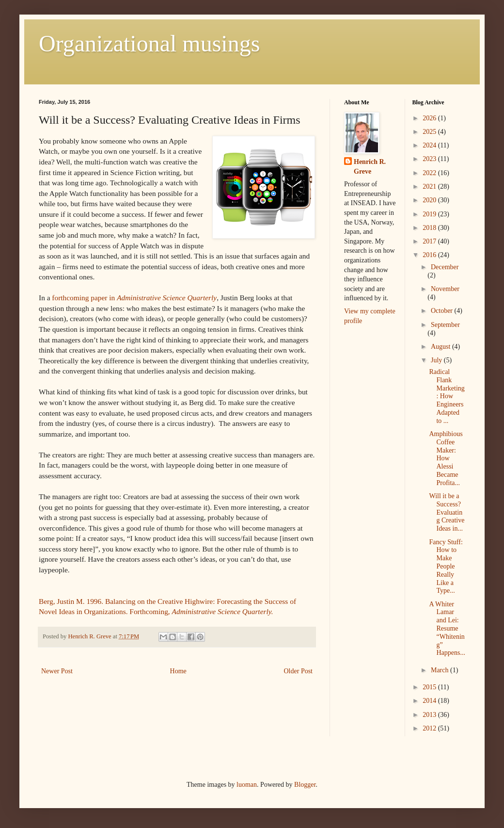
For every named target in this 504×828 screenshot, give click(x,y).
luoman (247, 785)
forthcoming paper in (134, 298)
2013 (430, 715)
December (445, 267)
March (441, 670)
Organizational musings (149, 43)
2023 (430, 159)
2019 (430, 214)
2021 (430, 187)
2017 (430, 241)
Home (178, 671)
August (441, 347)
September (445, 325)
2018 (430, 228)
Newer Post (57, 671)
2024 (430, 145)
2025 (430, 132)
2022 (430, 173)
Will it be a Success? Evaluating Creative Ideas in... (447, 512)
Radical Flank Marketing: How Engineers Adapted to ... (447, 396)
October (443, 311)
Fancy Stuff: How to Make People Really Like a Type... (446, 567)
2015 (430, 687)
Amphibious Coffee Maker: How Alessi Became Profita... (446, 458)
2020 (430, 200)
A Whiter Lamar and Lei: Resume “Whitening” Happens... (447, 629)
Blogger (305, 785)
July (437, 360)
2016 (430, 255)
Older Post (299, 671)
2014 (430, 701)
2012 (430, 728)
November (445, 289)
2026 (430, 118)
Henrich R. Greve (370, 167)
